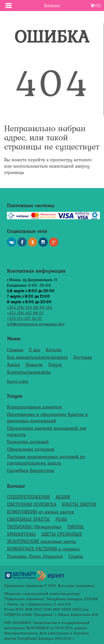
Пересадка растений (28, 442)
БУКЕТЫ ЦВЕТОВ (79, 504)
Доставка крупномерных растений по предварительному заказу (46, 460)
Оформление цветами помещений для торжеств (46, 431)
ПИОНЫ (75, 527)
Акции (13, 365)
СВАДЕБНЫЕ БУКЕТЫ (28, 519)
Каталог (54, 350)
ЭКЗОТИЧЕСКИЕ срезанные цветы (41, 541)
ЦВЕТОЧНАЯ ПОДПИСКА (32, 504)
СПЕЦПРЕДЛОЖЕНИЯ (28, 497)
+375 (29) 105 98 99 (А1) (30, 307)
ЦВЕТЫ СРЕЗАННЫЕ (62, 534)
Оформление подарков (31, 449)
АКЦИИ (63, 497)
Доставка (83, 357)
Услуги (55, 365)
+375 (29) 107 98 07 (25, 313)
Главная (15, 350)
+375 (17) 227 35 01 (24, 318)
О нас (35, 350)
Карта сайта (18, 381)
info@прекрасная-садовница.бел (36, 324)
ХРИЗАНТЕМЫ (21, 534)
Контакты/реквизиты (29, 372)
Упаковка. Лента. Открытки (35, 556)
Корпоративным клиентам (34, 407)
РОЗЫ (61, 519)
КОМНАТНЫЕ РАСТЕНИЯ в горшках (43, 549)
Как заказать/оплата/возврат (37, 357)
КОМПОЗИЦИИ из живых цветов (40, 512)
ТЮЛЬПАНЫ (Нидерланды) (34, 527)
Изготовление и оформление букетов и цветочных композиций (47, 417)
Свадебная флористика (31, 470)
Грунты (76, 556)
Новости (34, 365)
